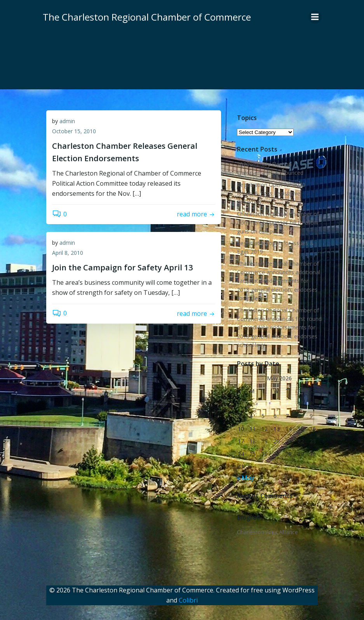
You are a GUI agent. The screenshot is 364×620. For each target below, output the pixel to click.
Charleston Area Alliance (267, 532)
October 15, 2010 (74, 131)
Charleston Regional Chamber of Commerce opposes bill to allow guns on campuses (278, 222)
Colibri (188, 599)
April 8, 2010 (68, 253)
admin (67, 121)
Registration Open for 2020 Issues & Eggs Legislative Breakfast (271, 193)
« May (245, 477)
